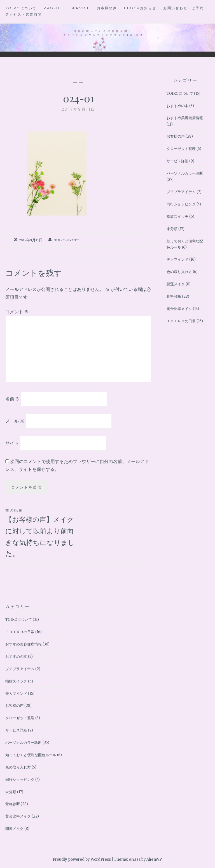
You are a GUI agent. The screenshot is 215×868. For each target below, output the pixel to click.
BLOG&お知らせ (140, 8)
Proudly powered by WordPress (82, 859)
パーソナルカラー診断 (185, 173)
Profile (53, 8)
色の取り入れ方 (179, 272)
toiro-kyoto (67, 240)
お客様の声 (107, 8)
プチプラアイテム (181, 192)
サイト (12, 443)
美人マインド (177, 259)
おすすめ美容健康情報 (185, 118)
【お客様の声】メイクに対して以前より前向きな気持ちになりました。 (42, 533)
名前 (13, 399)
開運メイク (176, 284)
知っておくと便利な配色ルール (31, 755)
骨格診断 (174, 296)
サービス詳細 (177, 161)
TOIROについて (21, 8)
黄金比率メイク (179, 309)
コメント (17, 312)
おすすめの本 (177, 106)
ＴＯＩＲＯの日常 (181, 321)
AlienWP (154, 859)
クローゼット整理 (181, 149)
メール (15, 421)
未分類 (172, 229)
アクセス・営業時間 (24, 14)
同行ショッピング (181, 204)
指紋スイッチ (177, 217)
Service (80, 8)
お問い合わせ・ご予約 (184, 8)
